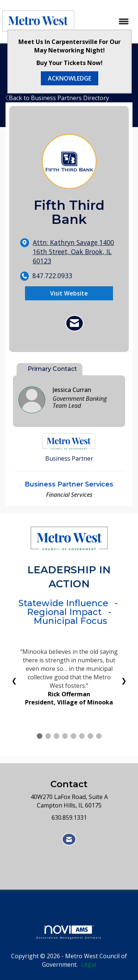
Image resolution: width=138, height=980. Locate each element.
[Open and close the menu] (107, 22)
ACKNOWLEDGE (70, 78)
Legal (89, 964)
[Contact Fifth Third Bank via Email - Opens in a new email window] (75, 323)
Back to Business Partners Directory (57, 98)
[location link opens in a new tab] (75, 252)
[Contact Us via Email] (69, 839)
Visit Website (69, 293)
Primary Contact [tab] (52, 369)
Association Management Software (69, 932)
